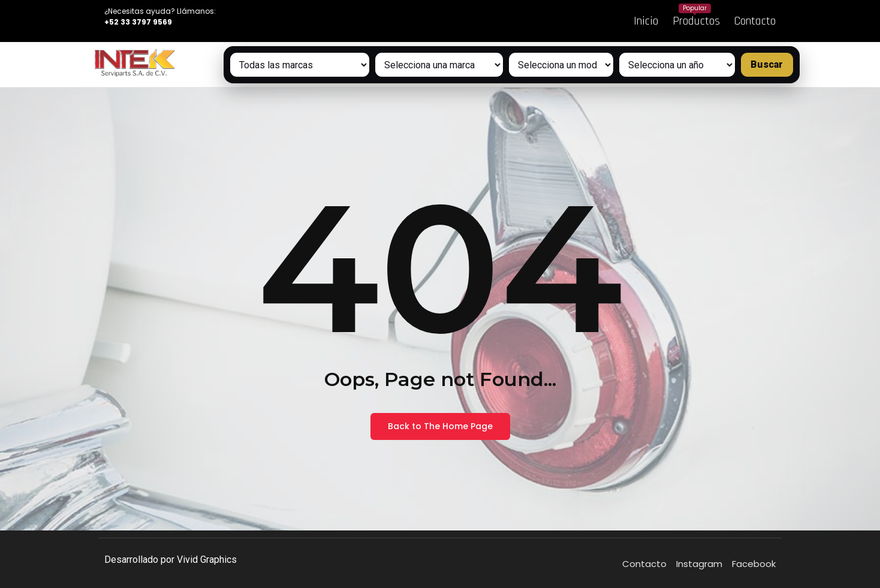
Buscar (767, 64)
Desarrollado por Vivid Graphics (171, 560)
